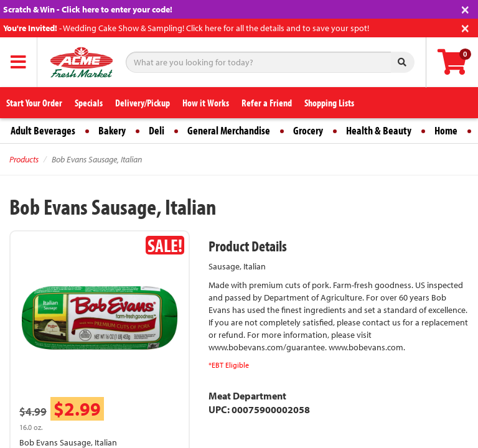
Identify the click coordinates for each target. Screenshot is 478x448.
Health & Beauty (379, 130)
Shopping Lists (329, 103)
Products (24, 159)
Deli (157, 130)
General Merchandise (229, 130)
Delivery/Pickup (143, 103)
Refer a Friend (267, 103)
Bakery (112, 130)
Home (446, 130)
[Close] (465, 8)
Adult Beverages (43, 130)
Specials (89, 103)
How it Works (206, 103)
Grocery (308, 130)
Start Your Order (34, 103)
